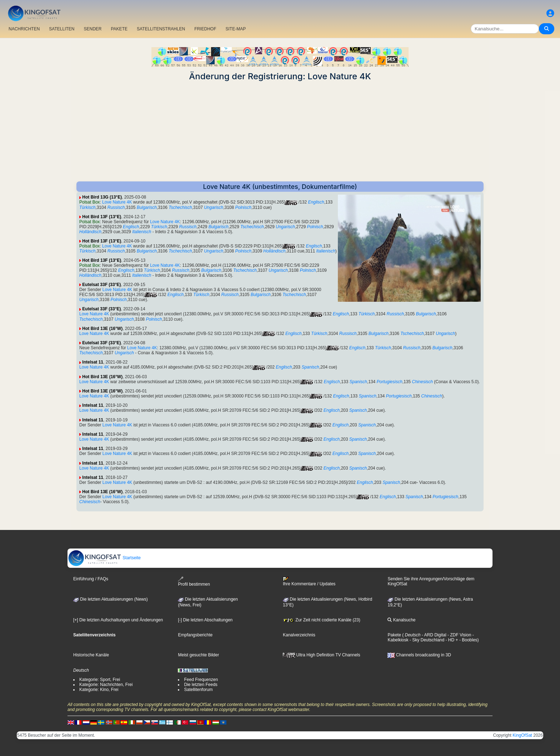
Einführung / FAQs (91, 579)
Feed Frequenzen (201, 680)
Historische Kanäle (91, 655)
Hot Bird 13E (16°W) (102, 329)
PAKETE (119, 29)
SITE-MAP (236, 29)
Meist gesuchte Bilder (198, 655)
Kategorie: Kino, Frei (99, 690)
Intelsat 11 (93, 362)
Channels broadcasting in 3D (419, 655)
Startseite (104, 558)
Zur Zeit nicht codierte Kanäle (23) (322, 620)
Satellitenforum (198, 690)
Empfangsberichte (195, 635)
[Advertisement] (280, 131)
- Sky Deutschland (426, 640)
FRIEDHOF (205, 29)
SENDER (92, 29)
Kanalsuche (401, 620)
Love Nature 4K (117, 202)
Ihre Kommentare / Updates (309, 581)
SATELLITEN (62, 29)
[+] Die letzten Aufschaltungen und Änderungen (118, 620)
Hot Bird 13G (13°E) (102, 197)
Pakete (394, 635)
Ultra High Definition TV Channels (322, 655)
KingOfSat (522, 735)
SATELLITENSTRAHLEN (161, 29)
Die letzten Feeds (201, 685)
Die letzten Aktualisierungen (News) (111, 599)
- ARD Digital (434, 635)
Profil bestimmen (194, 582)
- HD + (451, 640)
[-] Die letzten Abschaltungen (205, 620)
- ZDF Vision (459, 635)
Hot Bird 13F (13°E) (102, 217)
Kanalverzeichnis (299, 635)
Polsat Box (89, 202)
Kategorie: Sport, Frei (100, 680)
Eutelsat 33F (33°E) (101, 285)
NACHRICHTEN (24, 29)
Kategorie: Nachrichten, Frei (106, 685)
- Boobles (468, 640)
